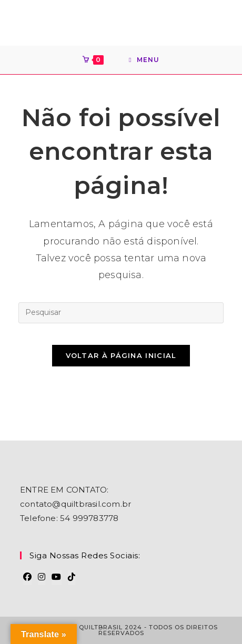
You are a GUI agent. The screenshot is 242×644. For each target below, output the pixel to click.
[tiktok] (72, 577)
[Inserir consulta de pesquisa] (121, 313)
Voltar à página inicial (121, 355)
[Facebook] (27, 577)
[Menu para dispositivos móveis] (144, 60)
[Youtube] (56, 577)
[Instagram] (42, 577)
